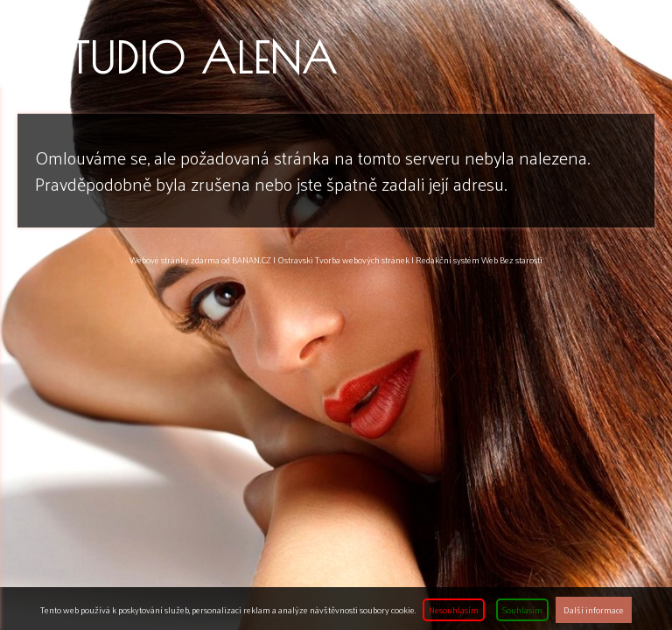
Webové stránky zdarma (175, 260)
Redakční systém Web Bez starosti (479, 260)
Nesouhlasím (454, 610)
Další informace (594, 610)
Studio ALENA (195, 58)
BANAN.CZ (252, 260)
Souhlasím (522, 610)
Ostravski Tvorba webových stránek (343, 260)
